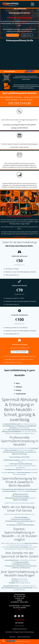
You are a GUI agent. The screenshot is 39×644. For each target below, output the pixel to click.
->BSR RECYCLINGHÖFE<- (19, 237)
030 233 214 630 (19, 103)
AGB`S (19, 610)
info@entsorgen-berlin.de (20, 629)
